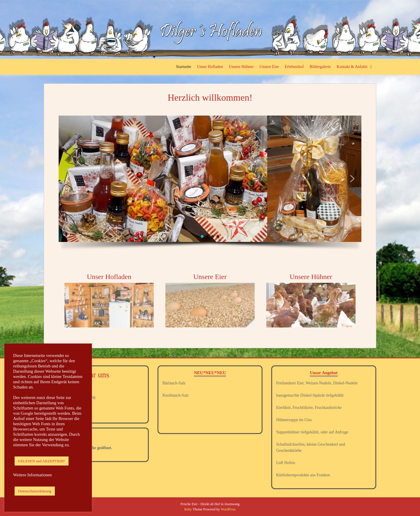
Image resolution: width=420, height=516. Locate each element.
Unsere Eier (269, 67)
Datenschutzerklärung (35, 491)
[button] (68, 179)
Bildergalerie (320, 67)
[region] (210, 185)
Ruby (188, 509)
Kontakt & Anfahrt (352, 67)
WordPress (228, 509)
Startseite (183, 67)
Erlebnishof (294, 67)
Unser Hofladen (210, 67)
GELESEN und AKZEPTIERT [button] (42, 461)
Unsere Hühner (241, 67)
